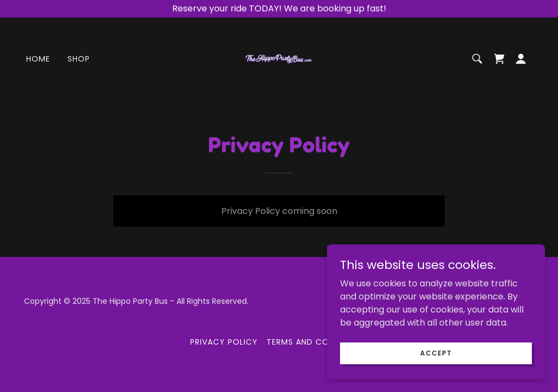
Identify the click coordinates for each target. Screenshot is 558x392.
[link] (279, 58)
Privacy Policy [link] (224, 342)
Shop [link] (79, 59)
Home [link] (38, 59)
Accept (436, 368)
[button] (521, 59)
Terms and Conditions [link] (317, 342)
